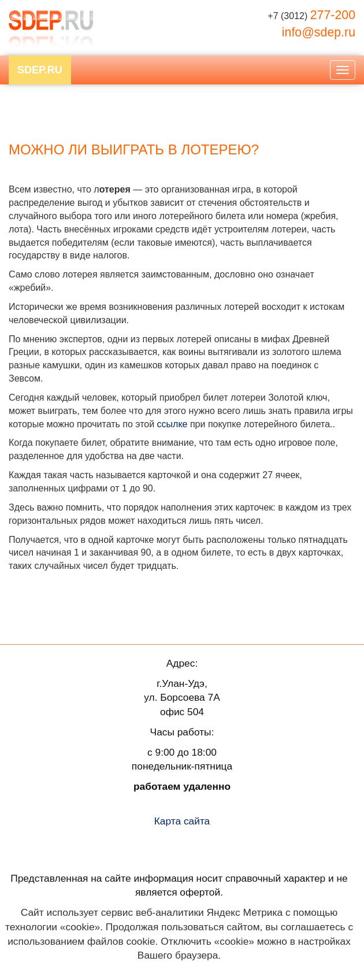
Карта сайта (182, 821)
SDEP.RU (40, 70)
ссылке (172, 424)
